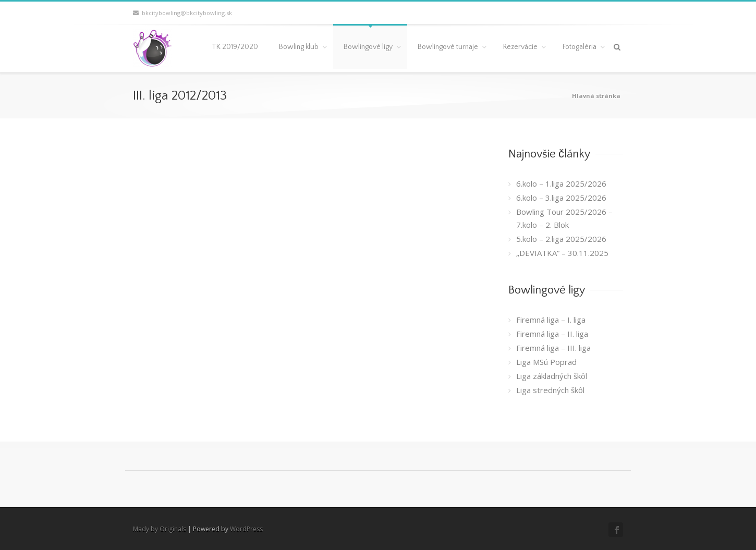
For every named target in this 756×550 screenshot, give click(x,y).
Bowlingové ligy (368, 47)
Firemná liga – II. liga (552, 334)
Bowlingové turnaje (448, 47)
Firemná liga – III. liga (553, 348)
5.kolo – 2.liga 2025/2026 (561, 239)
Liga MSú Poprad (546, 362)
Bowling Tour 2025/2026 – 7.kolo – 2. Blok (564, 218)
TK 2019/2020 (235, 47)
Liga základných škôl (552, 376)
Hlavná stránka (596, 96)
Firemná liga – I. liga (551, 320)
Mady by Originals (160, 529)
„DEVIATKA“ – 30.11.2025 (562, 253)
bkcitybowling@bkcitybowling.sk (182, 13)
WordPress (246, 529)
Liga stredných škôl (550, 390)
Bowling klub (299, 47)
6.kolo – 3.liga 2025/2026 (561, 198)
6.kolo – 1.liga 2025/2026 (561, 184)
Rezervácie (520, 47)
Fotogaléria (580, 47)
